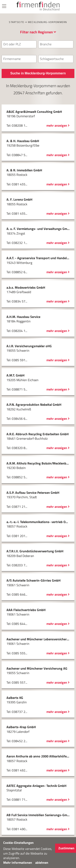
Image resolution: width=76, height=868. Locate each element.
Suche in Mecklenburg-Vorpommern (38, 73)
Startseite (17, 22)
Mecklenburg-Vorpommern (48, 22)
